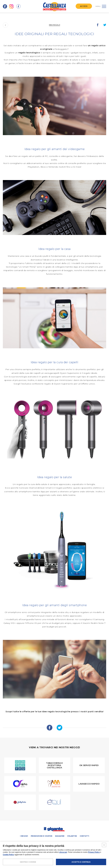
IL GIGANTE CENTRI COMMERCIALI (81, 842)
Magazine (60, 836)
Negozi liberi (60, 842)
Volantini (72, 836)
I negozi (24, 836)
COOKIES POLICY (63, 857)
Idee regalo (54, 25)
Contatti (84, 836)
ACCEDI (84, 6)
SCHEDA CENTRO (22, 842)
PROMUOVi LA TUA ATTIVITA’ (41, 842)
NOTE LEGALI (35, 857)
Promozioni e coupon (42, 836)
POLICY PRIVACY (49, 857)
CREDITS (76, 857)
